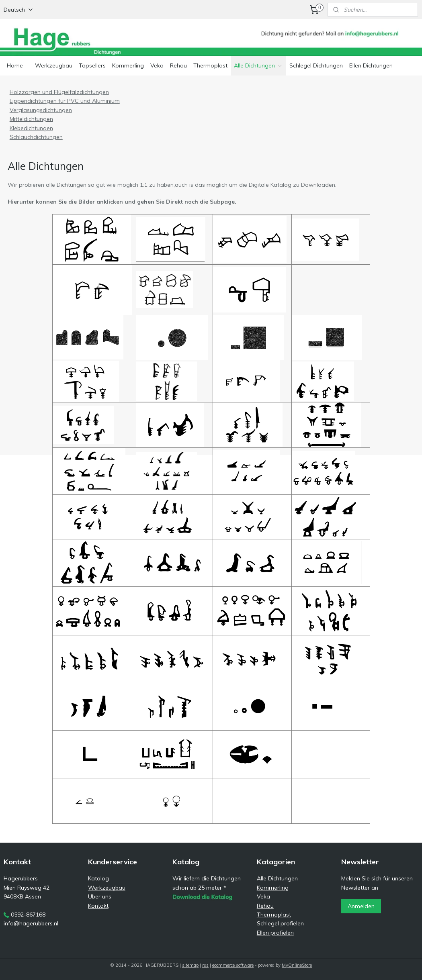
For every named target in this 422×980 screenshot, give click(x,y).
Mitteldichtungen (31, 119)
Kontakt (98, 906)
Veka (157, 65)
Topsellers (92, 65)
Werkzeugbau (54, 65)
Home (15, 65)
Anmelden (361, 906)
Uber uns (100, 896)
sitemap (190, 965)
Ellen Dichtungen (371, 65)
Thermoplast (210, 65)
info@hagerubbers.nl (31, 923)
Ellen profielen (275, 933)
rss (205, 965)
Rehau (178, 65)
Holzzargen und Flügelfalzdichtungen (59, 92)
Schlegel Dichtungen (316, 65)
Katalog (98, 878)
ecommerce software (233, 965)
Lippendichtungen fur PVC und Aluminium (65, 101)
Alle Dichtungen (258, 65)
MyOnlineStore (297, 965)
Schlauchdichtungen (36, 137)
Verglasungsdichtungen (41, 110)
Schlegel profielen (280, 923)
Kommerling (128, 65)
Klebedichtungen (31, 128)
